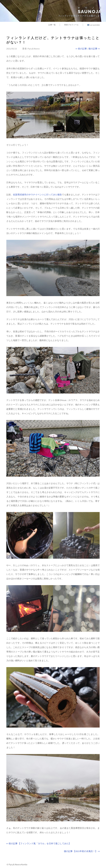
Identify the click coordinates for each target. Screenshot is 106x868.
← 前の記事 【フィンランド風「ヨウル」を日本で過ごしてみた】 (39, 843)
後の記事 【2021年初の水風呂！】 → (82, 851)
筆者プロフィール (71, 25)
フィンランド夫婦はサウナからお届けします (80, 16)
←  (81, 49)
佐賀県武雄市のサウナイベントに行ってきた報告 (37, 195)
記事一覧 (52, 25)
